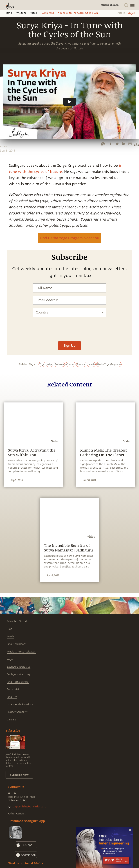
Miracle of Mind (17, 621)
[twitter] (117, 144)
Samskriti (13, 689)
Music (11, 637)
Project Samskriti (18, 712)
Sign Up (69, 345)
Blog (10, 629)
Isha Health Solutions (20, 705)
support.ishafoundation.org (29, 807)
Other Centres (17, 814)
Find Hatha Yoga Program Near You (69, 238)
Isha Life (12, 697)
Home (8, 13)
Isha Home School (18, 682)
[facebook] (111, 144)
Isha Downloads (17, 644)
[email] (130, 144)
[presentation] (69, 327)
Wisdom (21, 13)
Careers (12, 720)
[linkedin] (124, 144)
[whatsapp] (103, 144)
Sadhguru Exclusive (19, 667)
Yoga (10, 659)
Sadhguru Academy (19, 674)
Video (34, 13)
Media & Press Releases (21, 652)
